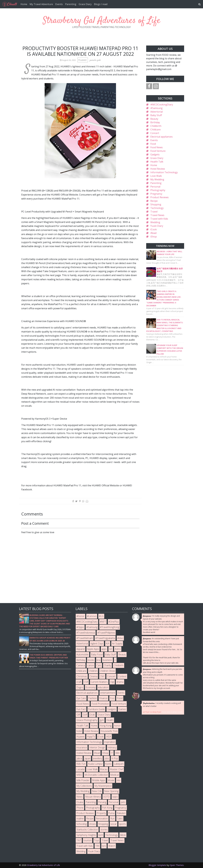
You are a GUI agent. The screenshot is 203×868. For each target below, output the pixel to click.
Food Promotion (100, 704)
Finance (103, 698)
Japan (87, 758)
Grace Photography (87, 720)
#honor (80, 616)
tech (101, 835)
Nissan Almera (93, 797)
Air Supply (117, 643)
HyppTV (91, 737)
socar (114, 824)
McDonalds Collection (96, 775)
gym (102, 720)
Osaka (80, 802)
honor (117, 726)
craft (79, 682)
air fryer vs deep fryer (152, 712)
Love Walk (156, 176)
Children (93, 671)
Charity (107, 665)
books (91, 660)
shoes (93, 824)
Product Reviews (159, 197)
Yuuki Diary (157, 226)
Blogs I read (101, 4)
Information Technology (164, 172)
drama (120, 682)
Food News (157, 147)
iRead (153, 233)
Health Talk (157, 162)
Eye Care (81, 698)
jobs (107, 758)
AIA (108, 643)
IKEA (109, 737)
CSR (86, 682)
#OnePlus (114, 622)
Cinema (93, 676)
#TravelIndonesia (86, 633)
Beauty (154, 119)
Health (110, 720)
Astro (118, 649)
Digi (112, 682)
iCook (154, 229)
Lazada (80, 769)
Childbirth (156, 126)
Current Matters (99, 682)
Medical (115, 775)
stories (104, 829)
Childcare (155, 130)
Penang (102, 802)
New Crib (97, 791)
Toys (97, 840)
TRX (97, 846)
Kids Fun (81, 764)
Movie (111, 780)
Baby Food (97, 654)
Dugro (80, 687)
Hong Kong (106, 726)
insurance (82, 747)
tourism (88, 840)
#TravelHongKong (110, 627)
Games (122, 709)
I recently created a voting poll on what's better (162, 705)
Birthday (155, 122)
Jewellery (97, 758)
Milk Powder (83, 780)
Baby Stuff (156, 115)
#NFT (103, 622)
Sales (120, 818)
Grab (92, 715)
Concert (155, 133)
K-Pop (115, 758)
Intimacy (112, 747)
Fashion (93, 698)
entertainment (108, 693)
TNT (79, 840)
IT (112, 753)
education (103, 687)
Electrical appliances (162, 137)
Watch (112, 846)
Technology (157, 208)
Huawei (83, 60)
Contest (122, 676)
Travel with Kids (159, 219)
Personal (155, 187)
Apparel (81, 649)
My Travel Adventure (41, 4)
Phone (80, 808)
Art (111, 649)
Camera (81, 665)
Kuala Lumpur (95, 764)
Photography (158, 190)
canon (91, 665)
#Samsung (156, 108)
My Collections (84, 786)
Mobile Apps (99, 780)
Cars (99, 665)
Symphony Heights (86, 835)
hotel (79, 731)
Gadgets (155, 154)
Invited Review (84, 753)
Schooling (82, 824)
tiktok (123, 835)
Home (24, 4)
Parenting (71, 4)
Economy (91, 687)
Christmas (82, 676)
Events (59, 4)
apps (104, 649)
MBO (79, 775)
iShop (154, 237)
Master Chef (117, 769)
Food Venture (158, 151)
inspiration (110, 742)
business (107, 660)
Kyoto (108, 764)
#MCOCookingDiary (162, 105)
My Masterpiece (103, 786)
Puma (111, 813)
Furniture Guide (96, 709)
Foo (112, 698)
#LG (101, 616)
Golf (85, 715)
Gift (78, 715)
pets (123, 802)
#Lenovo (92, 616)
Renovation (102, 818)
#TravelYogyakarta (105, 638)
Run (112, 818)
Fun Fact (81, 709)
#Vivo (120, 638)
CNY (102, 676)
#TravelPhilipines (106, 633)
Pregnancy (156, 194)
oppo (115, 797)
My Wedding (157, 179)
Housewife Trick (109, 731)
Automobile (82, 654)
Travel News (157, 215)
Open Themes (177, 865)
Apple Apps (93, 649)
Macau (104, 769)
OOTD (106, 797)
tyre (104, 846)
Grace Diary (85, 4)
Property (101, 813)
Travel (154, 212)
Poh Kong (107, 808)
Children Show (107, 671)
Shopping (156, 204)
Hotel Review (158, 169)
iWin (118, 753)
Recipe (154, 201)
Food (153, 144)
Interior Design (97, 747)
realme (80, 818)
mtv (119, 780)
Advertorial (157, 112)
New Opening (111, 791)
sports (123, 824)
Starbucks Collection (87, 829)
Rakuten (121, 813)
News (80, 797)
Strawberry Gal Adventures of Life (102, 21)
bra (98, 660)
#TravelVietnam (85, 638)
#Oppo (80, 627)
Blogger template (157, 865)
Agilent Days (97, 643)
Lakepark (119, 764)
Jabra (79, 758)
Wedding (155, 222)
